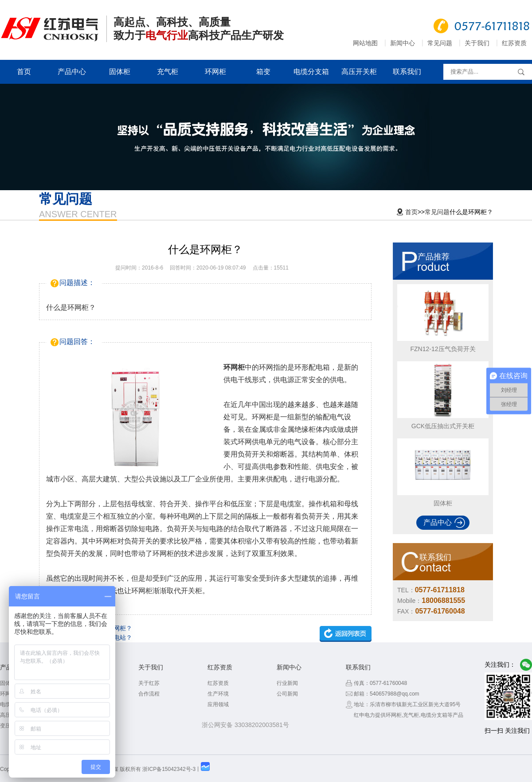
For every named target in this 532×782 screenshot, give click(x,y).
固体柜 (120, 72)
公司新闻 (287, 694)
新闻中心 (403, 43)
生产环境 (218, 694)
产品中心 (72, 72)
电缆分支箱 (311, 72)
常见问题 (440, 43)
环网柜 (215, 72)
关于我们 (477, 43)
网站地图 (365, 43)
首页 (24, 72)
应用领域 (218, 704)
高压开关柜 (359, 72)
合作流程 (149, 694)
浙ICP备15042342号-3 (169, 769)
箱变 (263, 72)
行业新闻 (287, 683)
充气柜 (168, 72)
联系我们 (407, 72)
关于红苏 (149, 683)
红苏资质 (514, 43)
